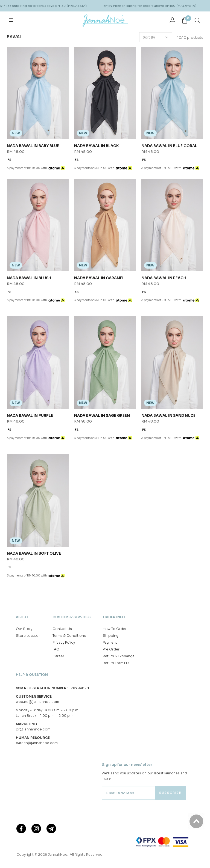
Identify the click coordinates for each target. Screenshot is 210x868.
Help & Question (32, 675)
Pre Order (111, 649)
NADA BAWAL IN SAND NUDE (168, 416)
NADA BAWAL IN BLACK (97, 146)
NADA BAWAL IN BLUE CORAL (169, 146)
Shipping (111, 636)
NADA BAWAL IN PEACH (164, 278)
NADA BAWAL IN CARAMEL (99, 278)
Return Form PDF (117, 663)
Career (58, 656)
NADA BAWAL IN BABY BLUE (33, 146)
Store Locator (28, 636)
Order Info (114, 617)
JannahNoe (58, 854)
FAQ (56, 649)
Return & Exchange (119, 656)
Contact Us (62, 629)
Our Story (24, 629)
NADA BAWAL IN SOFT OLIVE (34, 553)
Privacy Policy (64, 642)
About (22, 617)
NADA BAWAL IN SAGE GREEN (102, 416)
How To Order (115, 629)
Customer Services (72, 617)
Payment (110, 642)
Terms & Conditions (69, 636)
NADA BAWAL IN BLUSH (29, 278)
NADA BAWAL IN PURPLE (30, 416)
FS (10, 160)
